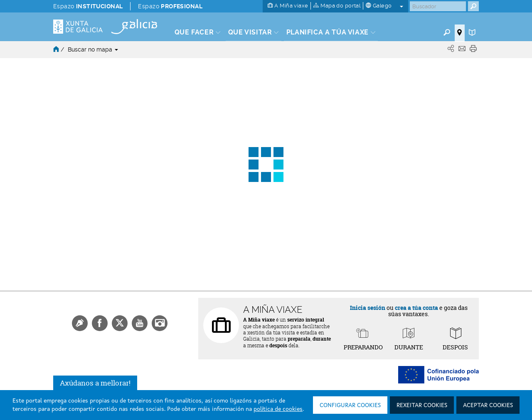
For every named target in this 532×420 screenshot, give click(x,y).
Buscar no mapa (93, 49)
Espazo (88, 6)
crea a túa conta (416, 308)
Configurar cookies (350, 405)
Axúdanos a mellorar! (95, 383)
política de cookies (278, 409)
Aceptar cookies (488, 405)
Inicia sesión (368, 308)
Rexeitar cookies (422, 405)
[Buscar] (438, 6)
